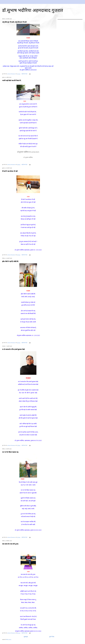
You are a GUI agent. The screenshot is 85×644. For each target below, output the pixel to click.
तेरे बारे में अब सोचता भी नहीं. (10, 171)
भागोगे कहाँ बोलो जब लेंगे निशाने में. (12, 81)
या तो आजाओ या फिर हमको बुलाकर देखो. (14, 349)
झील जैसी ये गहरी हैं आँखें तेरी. (10, 261)
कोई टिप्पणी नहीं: (25, 74)
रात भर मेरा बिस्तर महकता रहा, (10, 452)
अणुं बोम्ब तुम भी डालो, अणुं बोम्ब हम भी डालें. (15, 22)
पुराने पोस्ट (52, 637)
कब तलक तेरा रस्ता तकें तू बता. (10, 544)
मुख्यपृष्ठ (26, 637)
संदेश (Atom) (9, 640)
